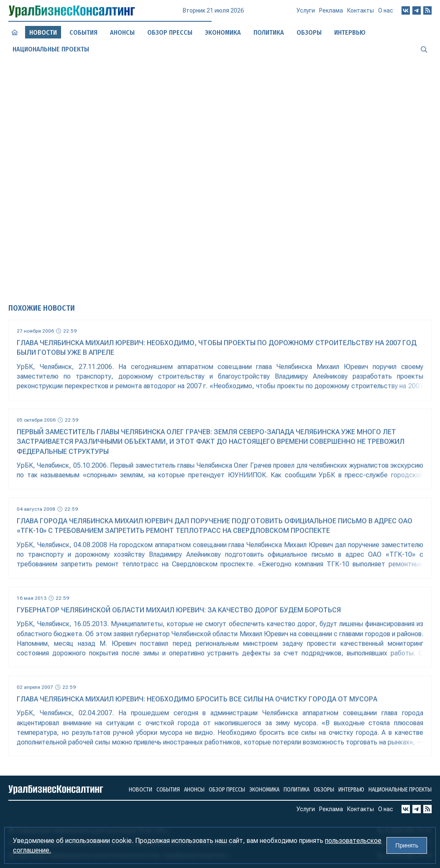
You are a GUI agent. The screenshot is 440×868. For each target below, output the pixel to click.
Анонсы (123, 32)
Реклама (331, 14)
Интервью (351, 790)
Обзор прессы (170, 32)
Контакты (361, 13)
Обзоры (324, 790)
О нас (386, 13)
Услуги (306, 14)
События (83, 32)
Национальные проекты (400, 790)
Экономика (264, 790)
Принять (407, 845)
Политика (297, 790)
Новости (141, 790)
